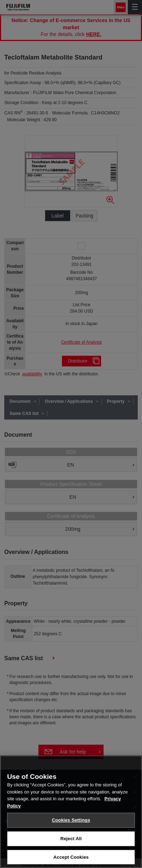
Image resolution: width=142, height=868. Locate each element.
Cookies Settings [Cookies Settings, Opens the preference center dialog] (71, 824)
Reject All (71, 843)
